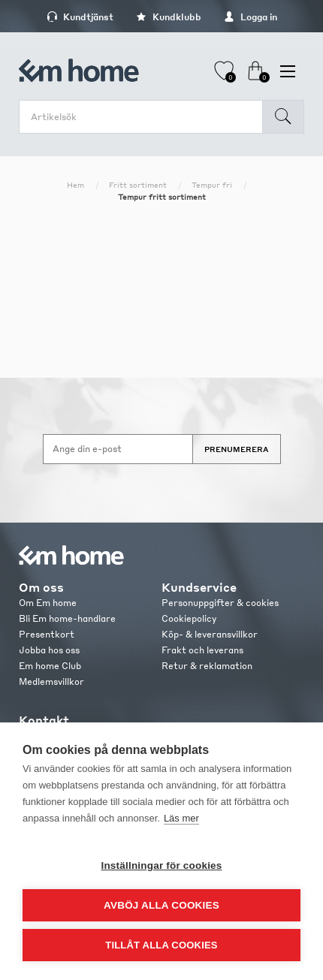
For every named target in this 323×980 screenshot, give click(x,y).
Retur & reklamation (207, 666)
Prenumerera (237, 449)
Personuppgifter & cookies (220, 603)
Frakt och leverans (202, 650)
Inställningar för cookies (161, 865)
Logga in (251, 17)
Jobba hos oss (49, 650)
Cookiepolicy (189, 618)
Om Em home (48, 603)
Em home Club (50, 666)
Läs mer (181, 818)
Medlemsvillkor (51, 681)
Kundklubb (169, 17)
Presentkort (47, 634)
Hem (75, 185)
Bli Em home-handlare (67, 618)
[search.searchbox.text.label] (145, 117)
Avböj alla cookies (161, 905)
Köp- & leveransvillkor (210, 634)
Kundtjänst (80, 17)
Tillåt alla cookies (161, 945)
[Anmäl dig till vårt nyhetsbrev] (118, 449)
